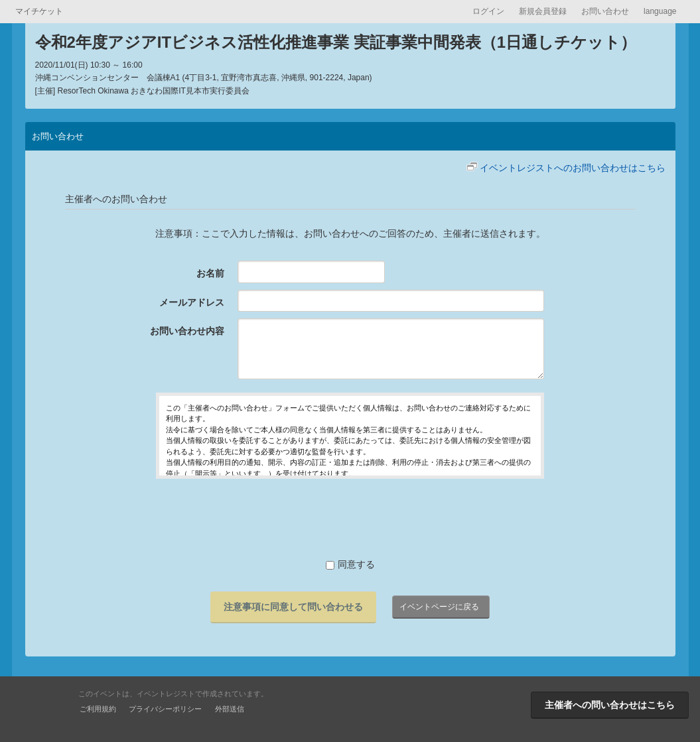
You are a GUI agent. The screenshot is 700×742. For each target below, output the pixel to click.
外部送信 (230, 709)
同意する (350, 564)
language (660, 11)
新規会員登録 (543, 11)
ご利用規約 (98, 709)
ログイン (488, 11)
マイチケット (39, 11)
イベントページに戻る (439, 607)
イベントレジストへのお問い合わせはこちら (573, 168)
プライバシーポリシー (165, 709)
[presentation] (350, 518)
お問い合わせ (605, 11)
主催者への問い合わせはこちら (610, 705)
